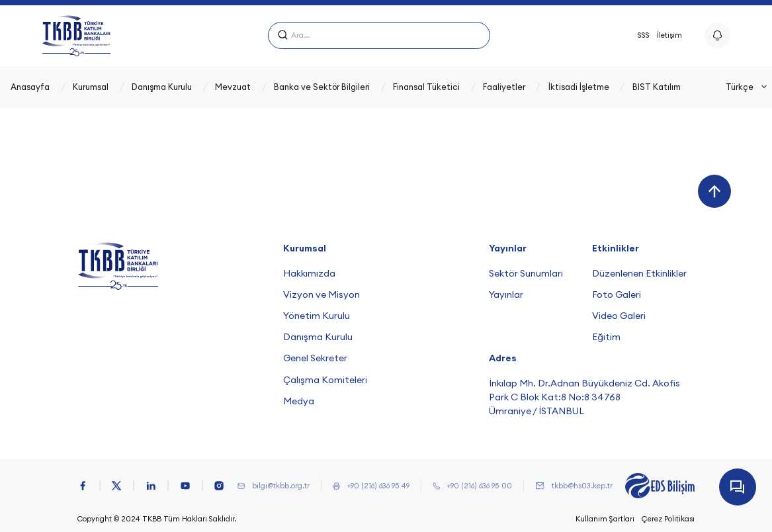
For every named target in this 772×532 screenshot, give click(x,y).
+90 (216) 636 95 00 (480, 486)
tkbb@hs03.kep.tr (582, 486)
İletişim (669, 35)
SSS (644, 35)
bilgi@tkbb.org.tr (281, 486)
